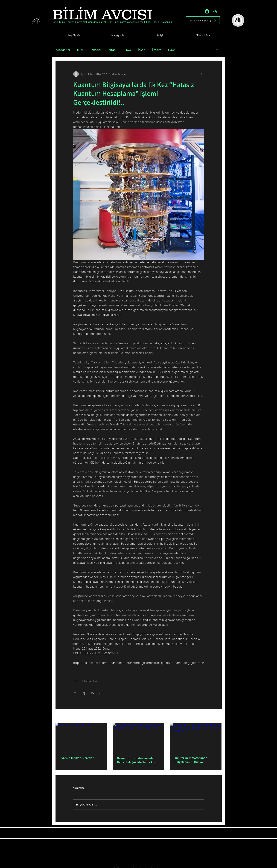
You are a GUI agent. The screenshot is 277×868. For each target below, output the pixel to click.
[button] (217, 50)
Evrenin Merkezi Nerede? (77, 758)
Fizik (96, 681)
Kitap (112, 50)
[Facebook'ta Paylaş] (75, 693)
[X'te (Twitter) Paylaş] (84, 693)
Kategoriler (63, 50)
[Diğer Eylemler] (202, 74)
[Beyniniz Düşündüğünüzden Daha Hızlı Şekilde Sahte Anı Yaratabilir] (138, 737)
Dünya (127, 50)
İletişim (157, 50)
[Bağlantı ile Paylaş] (101, 693)
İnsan (142, 50)
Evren (172, 50)
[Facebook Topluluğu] (203, 20)
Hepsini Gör (216, 716)
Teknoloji (96, 50)
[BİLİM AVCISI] (102, 14)
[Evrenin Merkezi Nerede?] (81, 737)
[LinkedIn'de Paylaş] (92, 693)
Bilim (80, 50)
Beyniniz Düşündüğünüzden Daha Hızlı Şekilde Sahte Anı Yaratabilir (136, 760)
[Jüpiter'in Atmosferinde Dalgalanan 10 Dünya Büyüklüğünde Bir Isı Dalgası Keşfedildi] (196, 737)
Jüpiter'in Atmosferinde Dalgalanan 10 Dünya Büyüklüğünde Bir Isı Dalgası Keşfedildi (194, 760)
